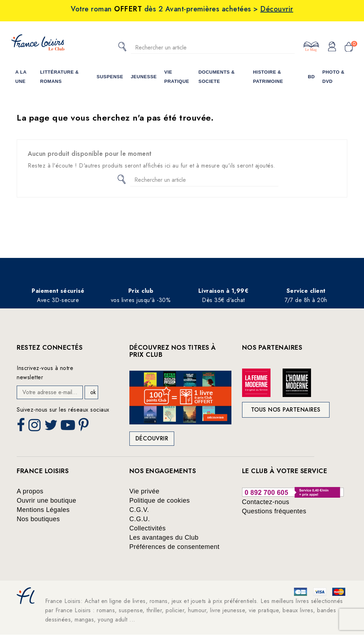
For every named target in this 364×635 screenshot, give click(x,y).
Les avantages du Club (164, 538)
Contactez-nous (266, 502)
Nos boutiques (38, 519)
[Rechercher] (213, 47)
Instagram (35, 427)
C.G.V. (139, 510)
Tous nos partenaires (286, 410)
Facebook (22, 427)
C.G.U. (140, 519)
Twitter (52, 427)
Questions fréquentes (274, 511)
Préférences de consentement (175, 547)
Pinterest (85, 427)
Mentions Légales (43, 510)
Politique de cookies (160, 501)
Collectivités (148, 528)
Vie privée (144, 491)
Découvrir (152, 438)
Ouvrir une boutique (47, 501)
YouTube (69, 427)
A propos (30, 491)
